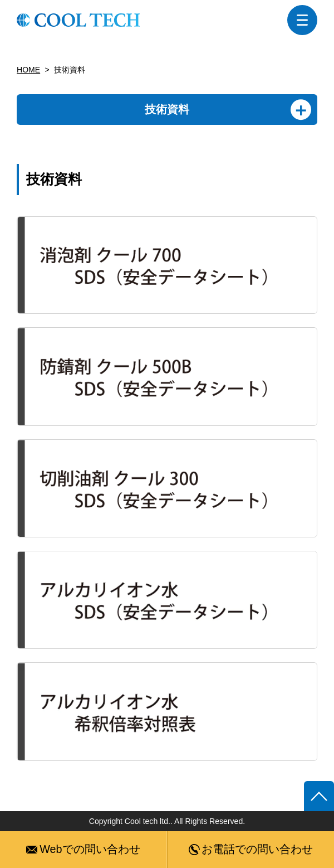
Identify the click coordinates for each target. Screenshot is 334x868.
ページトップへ (319, 796)
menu (302, 20)
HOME (28, 70)
